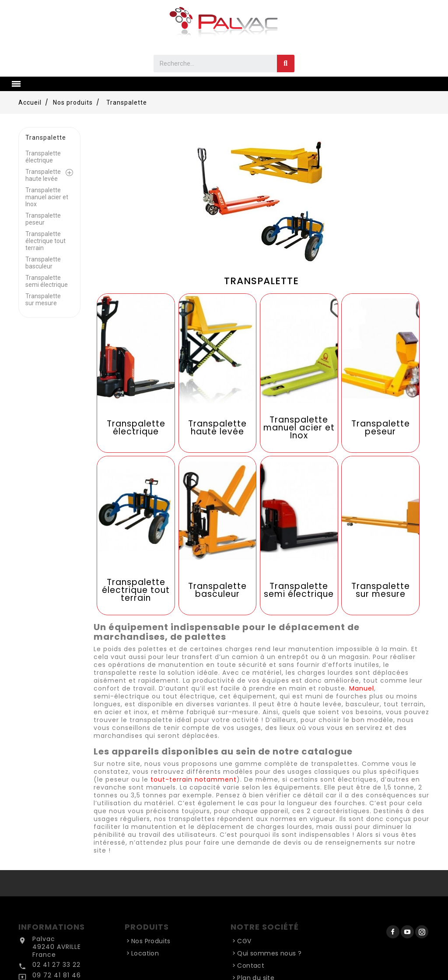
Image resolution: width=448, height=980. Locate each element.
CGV (244, 941)
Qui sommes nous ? (269, 953)
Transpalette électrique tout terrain (45, 241)
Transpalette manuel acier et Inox (47, 197)
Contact (251, 966)
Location (145, 953)
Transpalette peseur (43, 219)
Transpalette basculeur (43, 263)
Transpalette (46, 137)
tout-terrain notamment (194, 779)
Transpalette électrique (43, 157)
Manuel (362, 688)
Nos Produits (151, 941)
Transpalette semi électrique (47, 281)
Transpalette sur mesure (43, 300)
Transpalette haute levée (43, 175)
